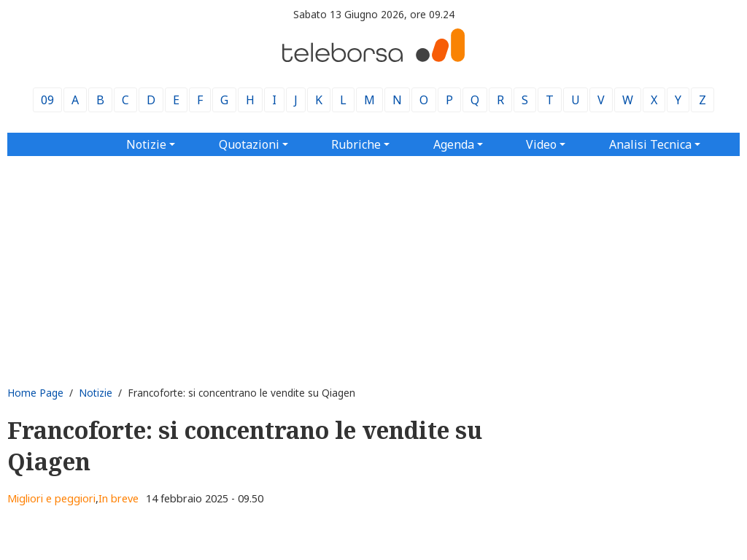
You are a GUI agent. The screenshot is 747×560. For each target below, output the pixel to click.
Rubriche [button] (356, 144)
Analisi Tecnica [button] (650, 144)
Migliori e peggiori (51, 498)
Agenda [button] (454, 144)
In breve (119, 498)
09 (47, 100)
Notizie (96, 393)
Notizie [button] (146, 144)
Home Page (35, 393)
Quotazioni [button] (249, 144)
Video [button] (541, 144)
